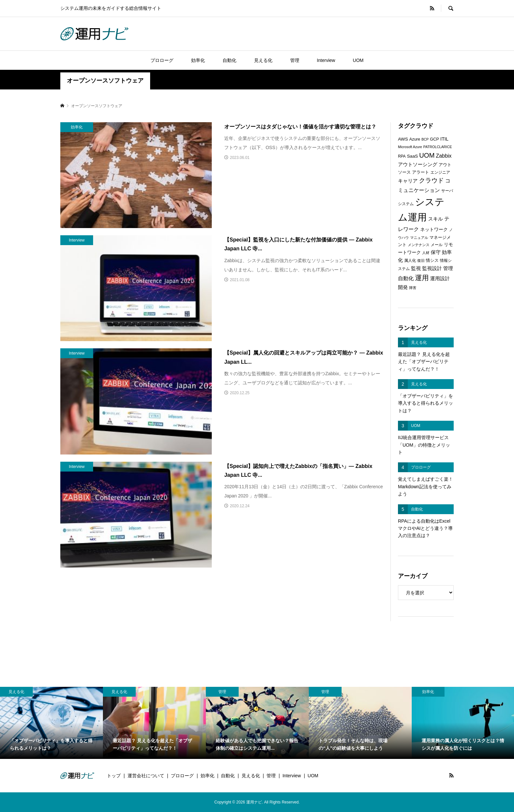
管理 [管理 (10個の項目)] (448, 268)
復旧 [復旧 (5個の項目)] (421, 261)
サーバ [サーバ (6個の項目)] (447, 191)
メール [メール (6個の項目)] (437, 245)
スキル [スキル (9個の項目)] (435, 219)
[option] (51, 723)
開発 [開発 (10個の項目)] (403, 287)
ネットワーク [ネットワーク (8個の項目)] (434, 230)
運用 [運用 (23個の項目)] (422, 278)
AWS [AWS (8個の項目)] (403, 139)
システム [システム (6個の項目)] (406, 204)
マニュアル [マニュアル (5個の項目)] (419, 238)
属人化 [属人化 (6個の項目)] (410, 261)
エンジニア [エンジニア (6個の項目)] (440, 172)
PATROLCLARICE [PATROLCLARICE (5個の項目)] (437, 147)
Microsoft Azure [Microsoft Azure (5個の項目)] (410, 147)
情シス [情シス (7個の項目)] (432, 260)
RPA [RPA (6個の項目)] (402, 156)
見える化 (263, 60)
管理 (295, 60)
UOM (358, 60)
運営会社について (146, 776)
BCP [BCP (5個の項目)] (425, 139)
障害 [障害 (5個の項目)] (413, 288)
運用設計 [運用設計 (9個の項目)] (440, 279)
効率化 (198, 60)
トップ (114, 776)
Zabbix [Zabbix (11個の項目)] (444, 156)
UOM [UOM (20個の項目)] (427, 155)
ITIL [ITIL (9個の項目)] (444, 139)
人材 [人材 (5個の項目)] (426, 253)
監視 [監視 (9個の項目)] (416, 268)
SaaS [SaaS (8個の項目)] (412, 156)
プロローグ (162, 60)
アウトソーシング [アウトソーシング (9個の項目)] (418, 164)
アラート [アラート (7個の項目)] (421, 172)
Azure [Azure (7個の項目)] (415, 139)
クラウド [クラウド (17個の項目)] (431, 180)
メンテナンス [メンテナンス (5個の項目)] (419, 245)
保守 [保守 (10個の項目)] (436, 252)
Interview (326, 60)
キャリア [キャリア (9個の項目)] (408, 181)
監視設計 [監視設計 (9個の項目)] (432, 268)
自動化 (229, 60)
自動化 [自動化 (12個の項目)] (406, 278)
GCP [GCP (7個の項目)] (435, 139)
